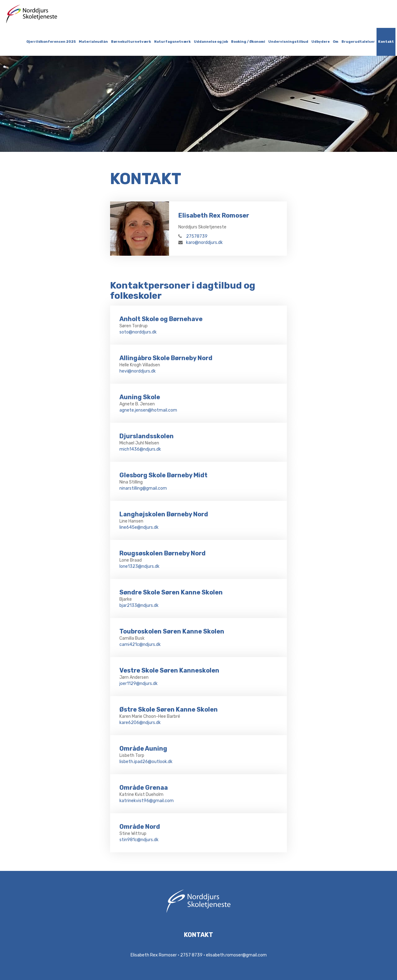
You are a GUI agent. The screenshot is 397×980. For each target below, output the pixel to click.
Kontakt (386, 42)
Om (336, 42)
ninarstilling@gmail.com (143, 488)
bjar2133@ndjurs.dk (139, 605)
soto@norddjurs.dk (138, 332)
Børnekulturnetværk (131, 42)
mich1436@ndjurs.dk (140, 449)
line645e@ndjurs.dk (139, 527)
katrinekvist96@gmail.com (147, 801)
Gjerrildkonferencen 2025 (51, 42)
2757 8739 (191, 955)
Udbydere (321, 42)
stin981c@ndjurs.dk (139, 840)
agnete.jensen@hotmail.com (148, 410)
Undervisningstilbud (288, 42)
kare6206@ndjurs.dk (140, 723)
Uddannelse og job (211, 42)
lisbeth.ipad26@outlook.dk (146, 762)
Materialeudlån (93, 42)
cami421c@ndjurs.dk (140, 645)
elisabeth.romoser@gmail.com (236, 955)
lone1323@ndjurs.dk (139, 566)
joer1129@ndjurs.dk (138, 684)
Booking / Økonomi (248, 42)
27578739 (193, 236)
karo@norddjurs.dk (201, 243)
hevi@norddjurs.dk (138, 371)
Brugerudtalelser (358, 42)
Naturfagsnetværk (172, 42)
